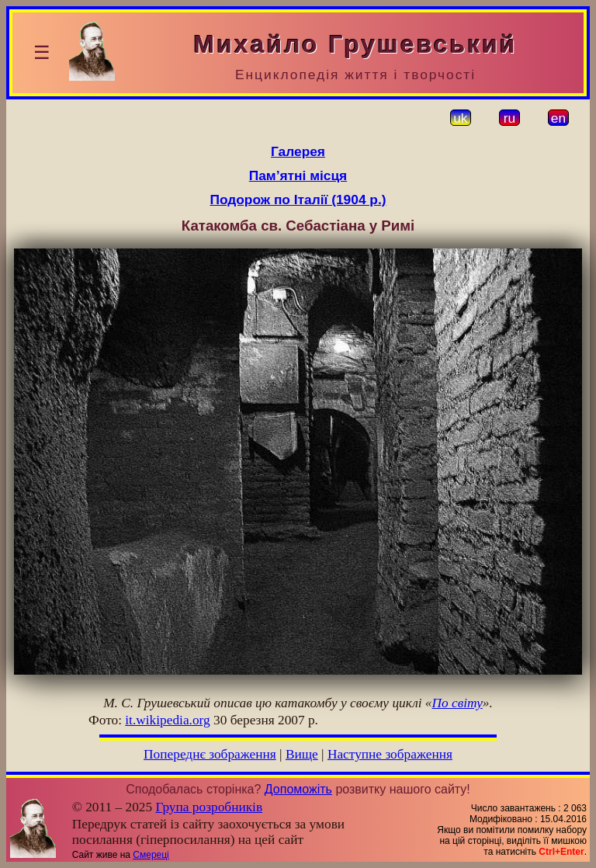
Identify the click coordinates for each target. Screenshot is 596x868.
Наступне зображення (390, 754)
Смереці (151, 855)
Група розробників (210, 807)
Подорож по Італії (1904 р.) (298, 200)
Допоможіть (298, 789)
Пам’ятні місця (298, 175)
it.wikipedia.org (167, 720)
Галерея (298, 151)
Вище (302, 754)
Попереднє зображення (210, 754)
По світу (457, 703)
